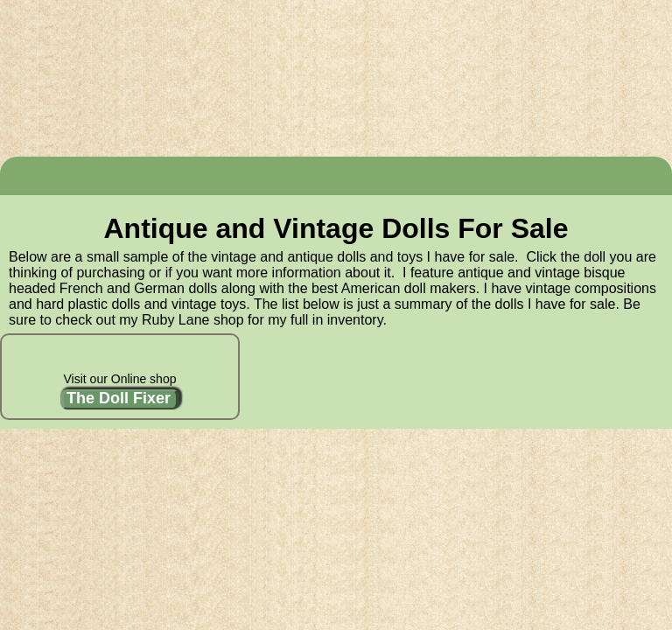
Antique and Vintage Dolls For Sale (336, 228)
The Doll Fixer (119, 398)
